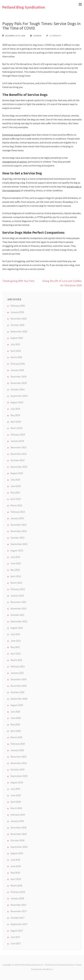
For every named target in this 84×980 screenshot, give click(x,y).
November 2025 (19, 319)
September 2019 (19, 776)
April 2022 (16, 576)
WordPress (48, 969)
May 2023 (15, 492)
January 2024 (17, 441)
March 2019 (16, 808)
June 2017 (16, 943)
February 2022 (18, 589)
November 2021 (19, 608)
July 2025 (15, 344)
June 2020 (16, 718)
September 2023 (19, 467)
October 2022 (17, 538)
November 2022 (19, 531)
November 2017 (19, 911)
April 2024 (16, 422)
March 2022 (16, 583)
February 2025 (18, 364)
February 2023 (18, 512)
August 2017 (17, 931)
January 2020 (17, 750)
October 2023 (17, 460)
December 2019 (18, 757)
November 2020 (19, 686)
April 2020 (16, 731)
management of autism (15, 162)
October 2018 (17, 840)
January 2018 (17, 898)
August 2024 (17, 402)
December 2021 (18, 602)
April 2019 (16, 802)
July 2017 (15, 937)
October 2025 (17, 325)
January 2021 (17, 673)
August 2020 (17, 705)
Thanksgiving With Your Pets (18, 281)
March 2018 (16, 885)
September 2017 (19, 924)
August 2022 (17, 550)
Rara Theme (76, 965)
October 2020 (17, 692)
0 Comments (55, 36)
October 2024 (17, 389)
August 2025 (17, 338)
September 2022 (19, 544)
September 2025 (19, 331)
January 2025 (17, 370)
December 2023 (18, 447)
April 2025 (16, 351)
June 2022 (16, 563)
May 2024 (15, 415)
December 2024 (18, 377)
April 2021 (16, 654)
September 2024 (19, 396)
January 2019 (17, 821)
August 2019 (17, 782)
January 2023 (17, 518)
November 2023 (19, 454)
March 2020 (16, 737)
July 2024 (15, 409)
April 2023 (16, 499)
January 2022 (17, 596)
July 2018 (15, 860)
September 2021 (19, 621)
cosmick (37, 36)
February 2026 (18, 306)
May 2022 (15, 570)
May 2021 (15, 647)
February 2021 (18, 666)
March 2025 (16, 357)
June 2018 (16, 866)
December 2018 (18, 827)
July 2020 (15, 712)
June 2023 (16, 486)
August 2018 (17, 853)
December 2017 (18, 905)
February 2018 (18, 892)
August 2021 (17, 628)
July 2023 (15, 480)
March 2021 (16, 660)
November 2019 (19, 763)
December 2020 (18, 679)
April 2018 (16, 879)
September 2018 (19, 847)
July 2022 (15, 557)
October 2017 (17, 918)
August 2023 (17, 473)
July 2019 (15, 789)
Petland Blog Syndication (24, 7)
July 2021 (15, 634)
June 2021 (16, 641)
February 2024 (18, 434)
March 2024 (16, 428)
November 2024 (19, 383)
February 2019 (18, 815)
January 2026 (17, 312)
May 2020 (15, 724)
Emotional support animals (17, 135)
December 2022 (18, 525)
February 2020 (18, 744)
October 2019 (17, 769)
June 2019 (16, 795)
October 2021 (17, 615)
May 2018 (15, 873)
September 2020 (19, 699)
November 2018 (19, 834)
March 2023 (16, 505)
